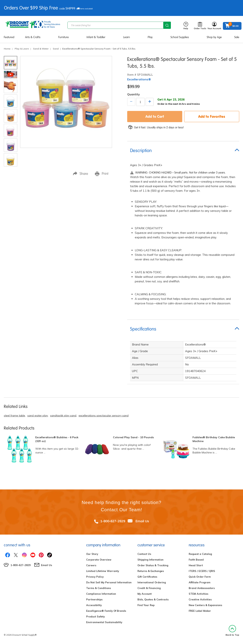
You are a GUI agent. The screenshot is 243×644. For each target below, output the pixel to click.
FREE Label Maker (200, 611)
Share (80, 174)
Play (150, 37)
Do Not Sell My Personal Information (109, 582)
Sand (56, 49)
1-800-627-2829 (113, 521)
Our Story (92, 554)
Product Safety (95, 617)
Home (7, 49)
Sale (237, 37)
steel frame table (14, 415)
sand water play (38, 415)
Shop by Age (214, 37)
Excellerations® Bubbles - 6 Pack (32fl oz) (57, 439)
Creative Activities (200, 599)
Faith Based (196, 560)
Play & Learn (22, 49)
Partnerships (94, 599)
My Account (145, 594)
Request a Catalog (200, 554)
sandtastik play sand (63, 415)
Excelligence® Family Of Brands (106, 611)
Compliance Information (101, 594)
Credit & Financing (149, 588)
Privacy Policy (95, 577)
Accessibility (94, 605)
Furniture (64, 37)
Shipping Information (150, 560)
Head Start (196, 565)
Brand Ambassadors (202, 588)
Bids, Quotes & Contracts (153, 599)
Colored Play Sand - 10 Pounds (133, 437)
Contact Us (144, 554)
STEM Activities (198, 594)
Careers (91, 565)
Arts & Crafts (33, 37)
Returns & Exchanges (151, 571)
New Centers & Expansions (205, 605)
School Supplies (180, 37)
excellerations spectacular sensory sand (104, 415)
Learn (127, 37)
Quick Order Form (200, 577)
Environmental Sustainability (104, 622)
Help (186, 26)
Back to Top (232, 631)
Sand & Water (41, 49)
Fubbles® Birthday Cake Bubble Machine (214, 439)
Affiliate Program (200, 582)
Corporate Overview (99, 560)
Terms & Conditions (99, 588)
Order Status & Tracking (153, 565)
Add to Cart (155, 116)
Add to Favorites (212, 116)
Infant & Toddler (96, 37)
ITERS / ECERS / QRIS (202, 571)
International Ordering (152, 582)
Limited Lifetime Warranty (103, 571)
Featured (9, 37)
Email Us (142, 521)
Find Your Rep (146, 605)
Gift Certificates (147, 577)
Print (102, 174)
